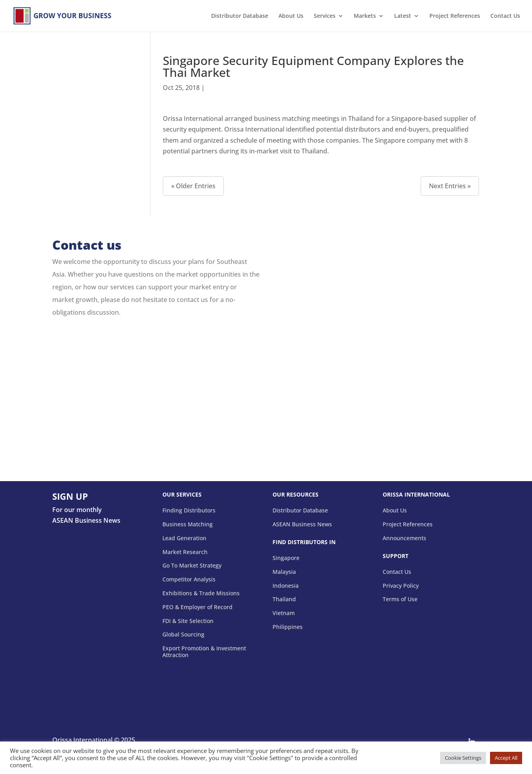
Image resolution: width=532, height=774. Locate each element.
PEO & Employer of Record (197, 607)
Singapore (286, 558)
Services (325, 16)
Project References (455, 16)
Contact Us (505, 16)
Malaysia (284, 572)
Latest (403, 16)
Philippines (288, 627)
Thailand (284, 599)
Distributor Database (240, 16)
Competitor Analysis (189, 580)
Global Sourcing (183, 635)
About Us (291, 16)
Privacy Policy (401, 586)
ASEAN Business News (302, 525)
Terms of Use (400, 599)
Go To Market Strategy (192, 566)
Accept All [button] (506, 758)
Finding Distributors (189, 511)
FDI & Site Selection (188, 621)
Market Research (185, 552)
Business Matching (188, 525)
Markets (365, 16)
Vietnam (284, 613)
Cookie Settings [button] (463, 758)
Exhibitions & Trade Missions (201, 593)
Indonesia (286, 586)
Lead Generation (184, 538)
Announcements (404, 538)
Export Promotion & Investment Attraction (204, 652)
